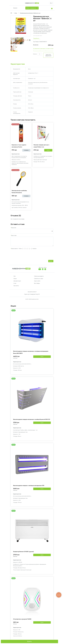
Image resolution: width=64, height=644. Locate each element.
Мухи (16, 13)
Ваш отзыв (14, 235)
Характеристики (18, 64)
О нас (15, 285)
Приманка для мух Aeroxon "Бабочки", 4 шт (30, 13)
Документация (17, 282)
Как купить (16, 287)
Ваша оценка (14, 250)
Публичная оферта (39, 278)
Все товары (37, 285)
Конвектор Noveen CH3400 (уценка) (24, 553)
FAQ (15, 278)
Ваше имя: (14, 228)
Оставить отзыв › (49, 49)
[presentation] (23, 256)
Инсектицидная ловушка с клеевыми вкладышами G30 (29, 487)
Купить (29, 641)
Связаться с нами (39, 280)
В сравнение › (36, 49)
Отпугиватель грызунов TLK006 (22, 620)
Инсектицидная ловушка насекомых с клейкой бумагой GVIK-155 (32, 421)
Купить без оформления (48, 55)
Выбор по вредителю (31, 8)
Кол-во (35, 54)
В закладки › (42, 49)
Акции (15, 280)
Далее (51, 262)
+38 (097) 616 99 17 (32, 293)
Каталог (15, 8)
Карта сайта (37, 282)
